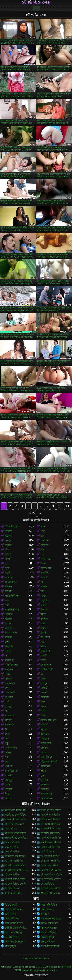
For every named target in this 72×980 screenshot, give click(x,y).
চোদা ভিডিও (10, 914)
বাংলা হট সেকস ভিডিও (16, 833)
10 (60, 506)
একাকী (43, 605)
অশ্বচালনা (45, 540)
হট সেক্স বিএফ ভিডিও (51, 870)
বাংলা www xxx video (51, 919)
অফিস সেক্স (46, 743)
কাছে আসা (45, 651)
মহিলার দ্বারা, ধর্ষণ (49, 720)
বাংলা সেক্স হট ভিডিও (51, 824)
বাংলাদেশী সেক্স (12, 919)
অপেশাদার (45, 637)
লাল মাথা (9, 660)
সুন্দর (7, 568)
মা (6, 656)
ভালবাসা (45, 748)
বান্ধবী (43, 628)
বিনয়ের (44, 610)
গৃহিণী (7, 702)
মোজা (8, 785)
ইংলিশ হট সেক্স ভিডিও (51, 810)
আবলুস (44, 780)
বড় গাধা (44, 785)
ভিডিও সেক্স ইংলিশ (49, 923)
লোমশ (43, 623)
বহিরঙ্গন (8, 619)
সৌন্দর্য (44, 577)
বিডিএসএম (10, 683)
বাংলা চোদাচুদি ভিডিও (51, 946)
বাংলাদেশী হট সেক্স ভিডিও (17, 838)
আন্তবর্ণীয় (9, 646)
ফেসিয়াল (9, 628)
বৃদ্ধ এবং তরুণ (47, 798)
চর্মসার (43, 646)
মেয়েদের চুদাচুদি (48, 937)
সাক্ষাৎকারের (46, 794)
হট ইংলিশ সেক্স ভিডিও (15, 856)
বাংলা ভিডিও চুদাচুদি (14, 942)
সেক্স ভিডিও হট (12, 847)
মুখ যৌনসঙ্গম (11, 748)
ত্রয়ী (42, 591)
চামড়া (43, 614)
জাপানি (8, 623)
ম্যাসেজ (44, 725)
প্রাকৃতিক (9, 614)
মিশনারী (8, 554)
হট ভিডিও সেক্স (36, 2)
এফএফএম (10, 692)
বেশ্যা (7, 642)
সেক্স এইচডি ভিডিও (14, 909)
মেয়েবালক (45, 766)
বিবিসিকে (9, 669)
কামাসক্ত (44, 573)
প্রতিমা (43, 771)
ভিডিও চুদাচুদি (11, 905)
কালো (43, 660)
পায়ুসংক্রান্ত (46, 600)
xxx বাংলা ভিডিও (13, 937)
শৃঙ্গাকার (44, 619)
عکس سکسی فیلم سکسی (34, 970)
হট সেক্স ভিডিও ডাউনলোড (17, 879)
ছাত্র (7, 711)
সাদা (42, 550)
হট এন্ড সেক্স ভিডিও (50, 856)
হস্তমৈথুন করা (11, 582)
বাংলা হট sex (11, 829)
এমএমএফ (10, 716)
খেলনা (44, 596)
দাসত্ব (43, 702)
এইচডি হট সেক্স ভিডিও (15, 815)
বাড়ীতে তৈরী (47, 669)
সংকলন (44, 587)
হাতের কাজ (46, 665)
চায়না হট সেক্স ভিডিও (50, 815)
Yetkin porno (7, 967)
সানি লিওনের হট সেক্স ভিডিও (52, 842)
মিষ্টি (7, 605)
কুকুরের (8, 545)
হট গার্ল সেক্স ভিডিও (14, 861)
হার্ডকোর (9, 536)
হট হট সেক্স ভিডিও (14, 893)
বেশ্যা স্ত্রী (44, 688)
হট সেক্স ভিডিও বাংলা (51, 879)
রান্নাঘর (8, 798)
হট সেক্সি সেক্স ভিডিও (50, 888)
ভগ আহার (10, 725)
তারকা (8, 651)
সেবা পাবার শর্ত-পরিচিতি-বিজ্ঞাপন (36, 959)
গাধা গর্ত (9, 766)
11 (68, 506)
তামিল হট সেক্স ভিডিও (15, 819)
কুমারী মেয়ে (46, 559)
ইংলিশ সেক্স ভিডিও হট (15, 810)
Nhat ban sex (55, 967)
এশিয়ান (8, 587)
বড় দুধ (8, 540)
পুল (42, 775)
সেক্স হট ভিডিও (12, 852)
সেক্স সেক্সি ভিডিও (49, 905)
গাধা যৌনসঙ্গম (11, 665)
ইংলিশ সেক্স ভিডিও (14, 932)
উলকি (43, 633)
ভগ (42, 536)
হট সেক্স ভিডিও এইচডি (51, 875)
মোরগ (43, 679)
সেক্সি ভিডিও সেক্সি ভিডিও (17, 928)
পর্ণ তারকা (9, 577)
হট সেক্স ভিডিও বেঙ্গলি (15, 884)
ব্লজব (43, 527)
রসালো (44, 752)
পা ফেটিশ (9, 775)
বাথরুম (8, 752)
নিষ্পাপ (8, 559)
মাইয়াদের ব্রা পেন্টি (49, 762)
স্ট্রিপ (42, 582)
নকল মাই (45, 734)
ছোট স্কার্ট (45, 789)
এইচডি (8, 573)
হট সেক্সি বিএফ (12, 888)
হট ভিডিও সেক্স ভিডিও (15, 865)
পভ (42, 642)
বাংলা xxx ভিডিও (49, 932)
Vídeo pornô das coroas (24, 967)
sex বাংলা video (48, 928)
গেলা (7, 734)
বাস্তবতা (8, 679)
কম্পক (43, 716)
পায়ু (7, 743)
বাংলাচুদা (45, 914)
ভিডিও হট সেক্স (12, 842)
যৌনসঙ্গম (45, 697)
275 (32, 513)
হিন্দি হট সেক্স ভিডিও (50, 893)
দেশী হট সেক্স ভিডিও (50, 819)
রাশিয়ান (8, 720)
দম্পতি (44, 656)
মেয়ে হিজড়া (46, 757)
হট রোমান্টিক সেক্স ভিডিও (17, 870)
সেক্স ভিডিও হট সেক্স (50, 847)
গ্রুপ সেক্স (9, 697)
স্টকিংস (8, 591)
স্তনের (43, 706)
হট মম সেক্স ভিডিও (49, 865)
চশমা (7, 688)
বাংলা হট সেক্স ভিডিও (51, 833)
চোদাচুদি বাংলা (47, 909)
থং (42, 674)
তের (43, 554)
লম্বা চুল (44, 683)
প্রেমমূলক (45, 739)
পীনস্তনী (8, 531)
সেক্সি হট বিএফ (48, 852)
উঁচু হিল (44, 729)
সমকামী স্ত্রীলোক (12, 610)
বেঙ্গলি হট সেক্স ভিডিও (51, 838)
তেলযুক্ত (9, 706)
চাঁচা (7, 550)
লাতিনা (44, 692)
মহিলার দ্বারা (46, 568)
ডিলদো (8, 674)
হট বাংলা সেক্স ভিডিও (51, 861)
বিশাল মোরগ (11, 633)
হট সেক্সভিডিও (47, 884)
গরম (7, 600)
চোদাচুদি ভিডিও (48, 942)
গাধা (43, 531)
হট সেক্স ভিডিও (12, 875)
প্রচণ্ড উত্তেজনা (12, 771)
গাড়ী (7, 757)
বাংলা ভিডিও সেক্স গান (15, 824)
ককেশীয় (8, 637)
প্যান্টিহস (9, 789)
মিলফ (43, 564)
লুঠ (6, 564)
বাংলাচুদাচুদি (10, 946)
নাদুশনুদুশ (9, 780)
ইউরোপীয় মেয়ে (12, 527)
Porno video (51, 970)
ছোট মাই (44, 545)
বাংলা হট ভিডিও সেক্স (51, 829)
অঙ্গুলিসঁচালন (12, 596)
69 (6, 729)
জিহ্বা (7, 794)
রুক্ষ (7, 739)
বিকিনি (43, 711)
